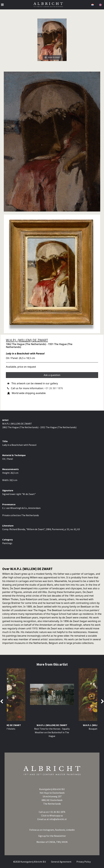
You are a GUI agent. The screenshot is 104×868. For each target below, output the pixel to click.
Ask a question (52, 375)
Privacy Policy (84, 862)
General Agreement (61, 862)
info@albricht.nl (58, 819)
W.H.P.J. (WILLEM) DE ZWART (27, 340)
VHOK (65, 842)
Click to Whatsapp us (52, 816)
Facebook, (60, 830)
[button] (92, 5)
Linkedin (70, 830)
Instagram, (49, 830)
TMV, (59, 842)
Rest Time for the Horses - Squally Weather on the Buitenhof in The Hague (52, 732)
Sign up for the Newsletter (52, 836)
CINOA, (52, 842)
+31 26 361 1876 (54, 388)
